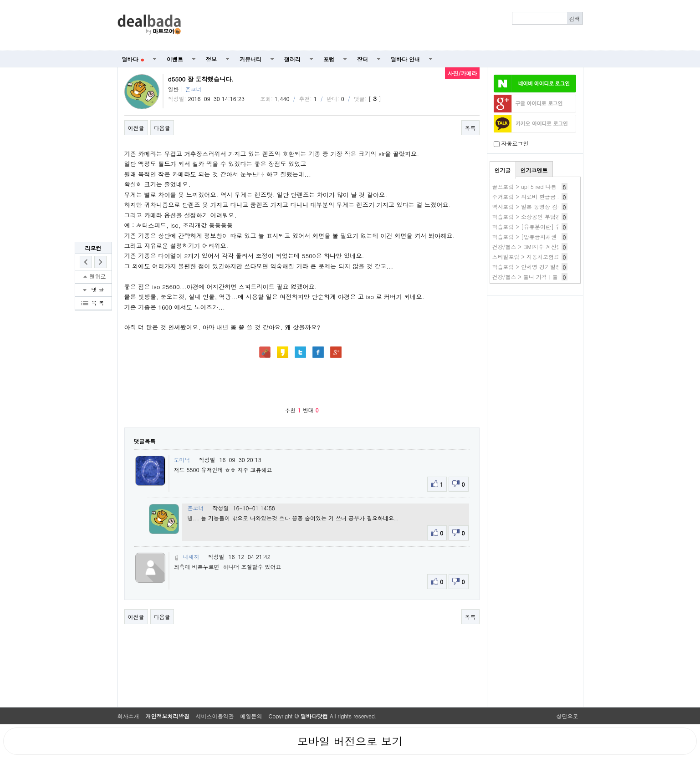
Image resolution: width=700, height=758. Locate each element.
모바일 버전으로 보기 (350, 741)
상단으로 (567, 716)
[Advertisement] (387, 25)
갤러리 (292, 59)
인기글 (503, 170)
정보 (211, 59)
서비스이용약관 (215, 716)
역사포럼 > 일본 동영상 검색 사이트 (537, 206)
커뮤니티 (250, 59)
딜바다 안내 (405, 59)
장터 (363, 59)
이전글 (136, 128)
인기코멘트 (534, 170)
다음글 (162, 128)
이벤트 (175, 59)
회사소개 (128, 716)
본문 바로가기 (0, 0)
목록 (470, 128)
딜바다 (133, 59)
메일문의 (251, 716)
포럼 (329, 59)
